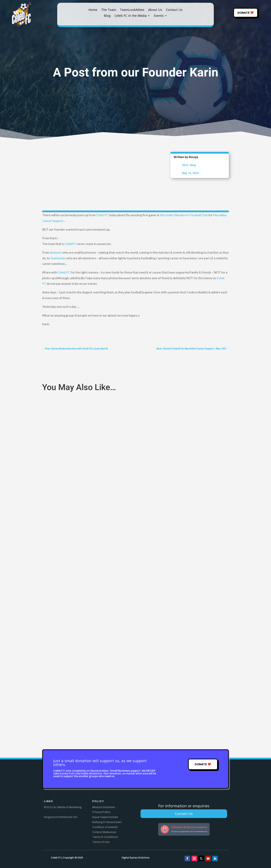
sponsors (56, 252)
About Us (155, 10)
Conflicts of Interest (105, 827)
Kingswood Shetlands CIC (61, 817)
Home (93, 10)
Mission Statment (104, 807)
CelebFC (70, 244)
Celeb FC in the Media (130, 16)
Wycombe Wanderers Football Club (184, 215)
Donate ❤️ (246, 13)
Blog (107, 16)
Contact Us (174, 10)
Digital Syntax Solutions (135, 858)
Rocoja (193, 157)
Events (159, 16)
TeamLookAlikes (132, 10)
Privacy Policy (101, 812)
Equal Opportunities (105, 817)
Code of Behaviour (104, 832)
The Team (109, 10)
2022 (185, 165)
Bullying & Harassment (107, 822)
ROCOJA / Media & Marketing (63, 807)
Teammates (58, 258)
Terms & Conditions (105, 837)
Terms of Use (101, 842)
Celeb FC (102, 215)
